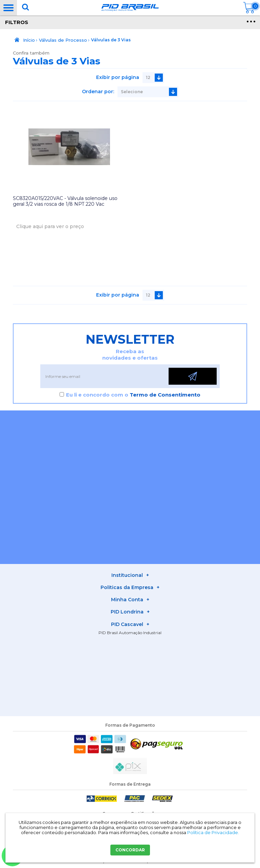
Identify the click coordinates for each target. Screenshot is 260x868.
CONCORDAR (130, 850)
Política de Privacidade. (213, 832)
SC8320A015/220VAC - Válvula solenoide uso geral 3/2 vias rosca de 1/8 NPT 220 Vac (65, 201)
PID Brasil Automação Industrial (130, 633)
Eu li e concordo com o (133, 395)
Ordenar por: (98, 92)
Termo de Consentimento (165, 395)
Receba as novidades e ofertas (130, 355)
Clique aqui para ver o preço (50, 226)
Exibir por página (118, 77)
